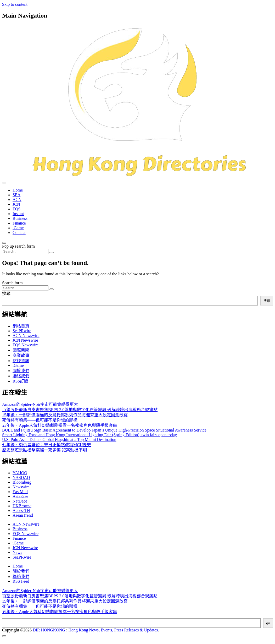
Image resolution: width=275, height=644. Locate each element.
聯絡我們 (21, 376)
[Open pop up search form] (4, 243)
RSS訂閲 (20, 381)
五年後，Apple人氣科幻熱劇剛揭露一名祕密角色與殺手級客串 (60, 425)
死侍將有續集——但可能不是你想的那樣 (40, 420)
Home (18, 190)
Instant (18, 214)
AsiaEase (20, 496)
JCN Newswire (25, 340)
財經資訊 (21, 361)
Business (20, 218)
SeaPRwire (22, 331)
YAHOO (20, 473)
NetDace (20, 501)
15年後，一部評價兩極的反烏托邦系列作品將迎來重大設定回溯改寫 (65, 415)
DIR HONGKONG (49, 630)
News (17, 552)
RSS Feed (21, 581)
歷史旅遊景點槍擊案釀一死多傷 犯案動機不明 (44, 450)
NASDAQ (21, 477)
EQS (16, 209)
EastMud (20, 492)
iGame (18, 228)
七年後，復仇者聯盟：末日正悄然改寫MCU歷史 (47, 445)
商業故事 (21, 355)
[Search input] (25, 251)
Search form (12, 283)
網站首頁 (21, 326)
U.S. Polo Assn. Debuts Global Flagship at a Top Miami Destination (59, 440)
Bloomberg (22, 482)
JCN (16, 204)
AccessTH (21, 511)
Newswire (21, 487)
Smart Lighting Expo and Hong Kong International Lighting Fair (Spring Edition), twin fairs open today (89, 435)
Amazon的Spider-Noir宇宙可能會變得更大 (40, 404)
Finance (19, 223)
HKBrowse (22, 506)
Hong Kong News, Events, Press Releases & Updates (113, 630)
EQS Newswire (26, 345)
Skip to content (15, 4)
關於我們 (21, 371)
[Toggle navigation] (4, 183)
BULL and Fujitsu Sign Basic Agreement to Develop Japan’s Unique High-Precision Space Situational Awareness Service (104, 430)
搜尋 (6, 294)
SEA (16, 195)
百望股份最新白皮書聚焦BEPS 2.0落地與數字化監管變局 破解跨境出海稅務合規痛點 (80, 410)
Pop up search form (18, 246)
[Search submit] (52, 253)
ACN (17, 200)
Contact (19, 233)
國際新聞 (21, 350)
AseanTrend (23, 515)
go (268, 623)
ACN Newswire (26, 335)
